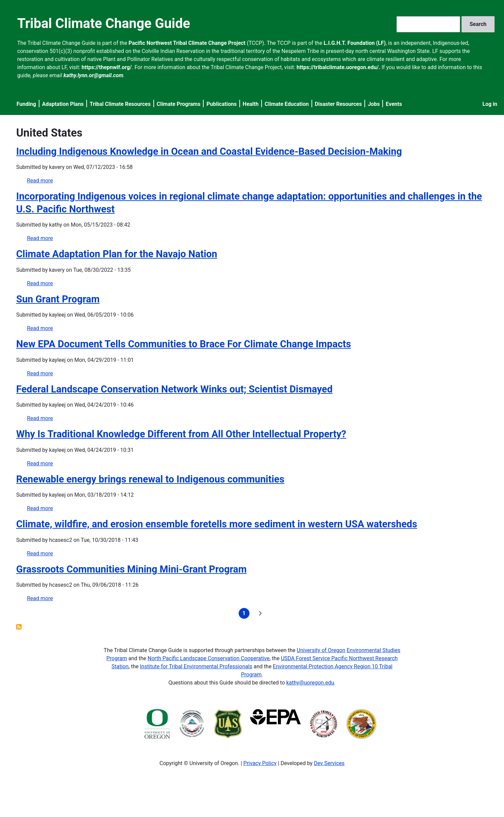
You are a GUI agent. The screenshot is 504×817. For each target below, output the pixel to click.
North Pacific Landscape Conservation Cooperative (209, 658)
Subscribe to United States (19, 627)
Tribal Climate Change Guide (104, 23)
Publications (221, 104)
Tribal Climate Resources (120, 104)
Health (251, 104)
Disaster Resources (338, 104)
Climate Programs (179, 104)
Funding (26, 104)
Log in (490, 104)
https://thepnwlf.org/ (107, 67)
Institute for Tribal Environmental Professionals (196, 666)
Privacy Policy (260, 763)
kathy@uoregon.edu (310, 683)
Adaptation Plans (63, 104)
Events (394, 104)
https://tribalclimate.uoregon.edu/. (338, 67)
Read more (40, 181)
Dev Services (329, 763)
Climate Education (287, 104)
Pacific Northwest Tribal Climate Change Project (187, 43)
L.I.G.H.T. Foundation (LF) (355, 43)
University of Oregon (321, 650)
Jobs (374, 104)
